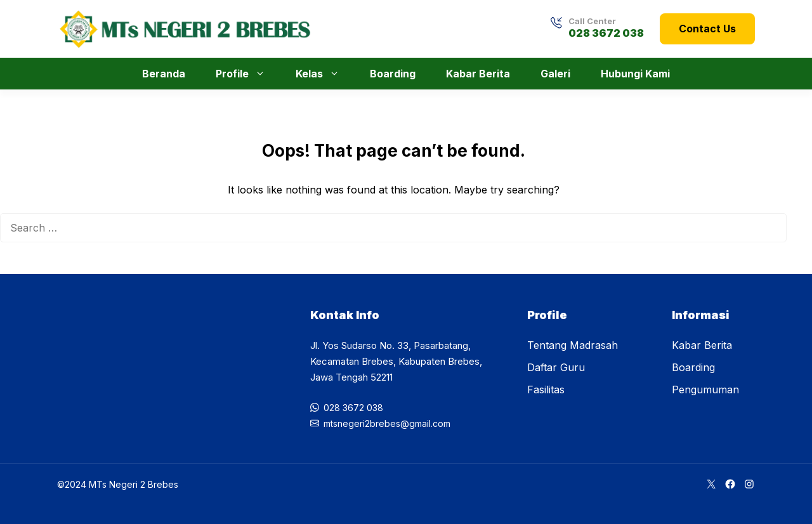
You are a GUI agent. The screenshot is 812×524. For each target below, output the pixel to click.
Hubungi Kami (635, 74)
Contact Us (707, 29)
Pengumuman (705, 390)
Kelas (324, 74)
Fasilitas (546, 390)
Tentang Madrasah (573, 345)
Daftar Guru (556, 367)
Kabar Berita (478, 74)
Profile (247, 74)
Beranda (164, 74)
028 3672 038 (606, 33)
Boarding (393, 74)
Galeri (555, 74)
